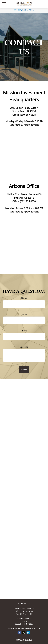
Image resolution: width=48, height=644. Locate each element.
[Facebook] (19, 633)
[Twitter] (24, 633)
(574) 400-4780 (27, 611)
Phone (24, 331)
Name (24, 298)
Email (24, 314)
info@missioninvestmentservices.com (24, 628)
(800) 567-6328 (28, 609)
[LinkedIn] (28, 633)
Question (24, 347)
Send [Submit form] (24, 370)
